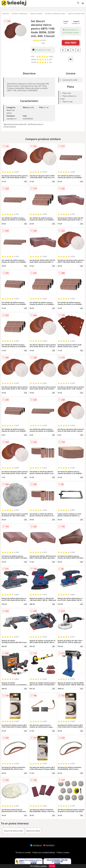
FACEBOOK (36, 846)
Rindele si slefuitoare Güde (55, 14)
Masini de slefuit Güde (76, 14)
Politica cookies (63, 852)
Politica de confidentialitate (44, 852)
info (26, 181)
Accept (52, 866)
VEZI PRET (71, 43)
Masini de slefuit (36, 14)
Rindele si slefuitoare (20, 14)
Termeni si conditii (23, 852)
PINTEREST (49, 846)
